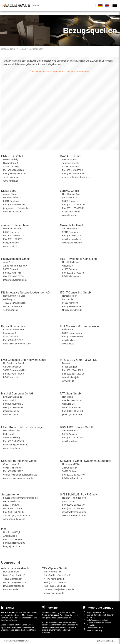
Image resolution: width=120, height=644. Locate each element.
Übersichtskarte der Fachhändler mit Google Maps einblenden (60, 72)
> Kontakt (21, 49)
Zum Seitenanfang (106, 641)
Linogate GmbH (9, 49)
